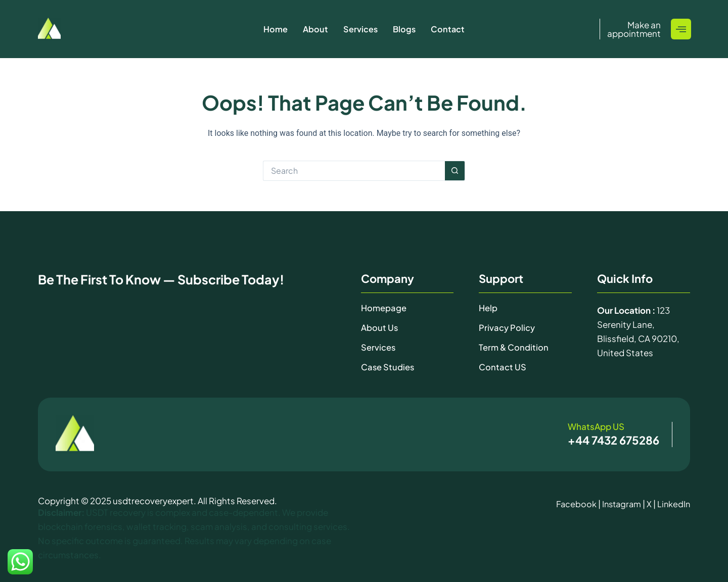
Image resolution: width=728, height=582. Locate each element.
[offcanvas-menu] (681, 29)
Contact (449, 29)
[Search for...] (354, 171)
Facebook (573, 503)
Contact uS (503, 366)
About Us (380, 327)
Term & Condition (514, 347)
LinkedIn (673, 503)
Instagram (619, 503)
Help (488, 308)
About (315, 29)
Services (360, 29)
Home (274, 29)
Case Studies (388, 366)
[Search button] (455, 171)
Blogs (405, 29)
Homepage (384, 308)
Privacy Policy (507, 327)
